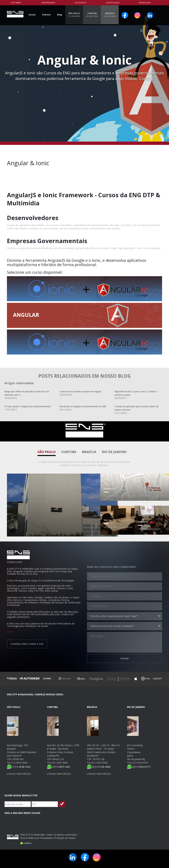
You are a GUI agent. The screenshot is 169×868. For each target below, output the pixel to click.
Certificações (113, 3)
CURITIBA (92, 15)
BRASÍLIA (110, 15)
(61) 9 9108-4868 (99, 767)
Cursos (32, 15)
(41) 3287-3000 (60, 763)
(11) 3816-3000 (19, 763)
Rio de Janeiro (114, 452)
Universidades (48, 3)
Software (16, 3)
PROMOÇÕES (145, 3)
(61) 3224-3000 (100, 763)
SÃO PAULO (74, 15)
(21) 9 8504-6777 (139, 767)
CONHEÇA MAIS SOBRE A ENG (27, 644)
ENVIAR (125, 658)
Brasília (89, 452)
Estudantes (80, 3)
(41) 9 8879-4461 (59, 767)
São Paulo (47, 452)
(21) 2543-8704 (140, 763)
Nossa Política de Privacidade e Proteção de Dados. (48, 838)
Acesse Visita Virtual (19, 774)
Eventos (46, 15)
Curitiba (69, 452)
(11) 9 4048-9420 (19, 767)
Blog (60, 15)
